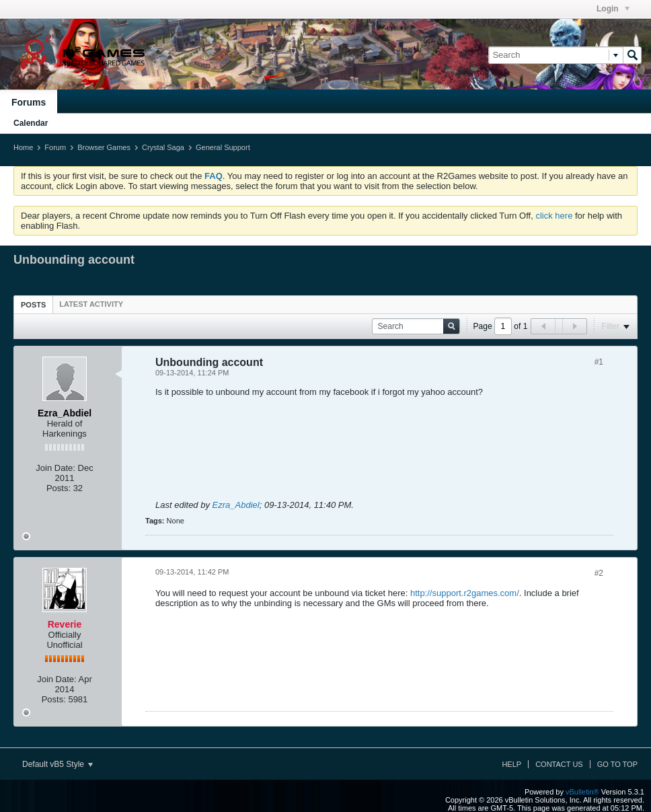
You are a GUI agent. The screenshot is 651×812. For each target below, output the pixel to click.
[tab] (33, 304)
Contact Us (559, 764)
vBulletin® (582, 792)
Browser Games (104, 147)
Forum (55, 147)
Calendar (31, 123)
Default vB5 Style (58, 764)
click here (554, 216)
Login (613, 9)
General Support (223, 147)
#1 (599, 362)
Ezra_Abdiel (236, 505)
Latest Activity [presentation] (91, 304)
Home (23, 147)
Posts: (59, 488)
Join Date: (55, 468)
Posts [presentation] (33, 305)
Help (511, 764)
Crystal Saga (163, 147)
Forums (29, 102)
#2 (599, 573)
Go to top (617, 764)
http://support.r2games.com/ (465, 593)
